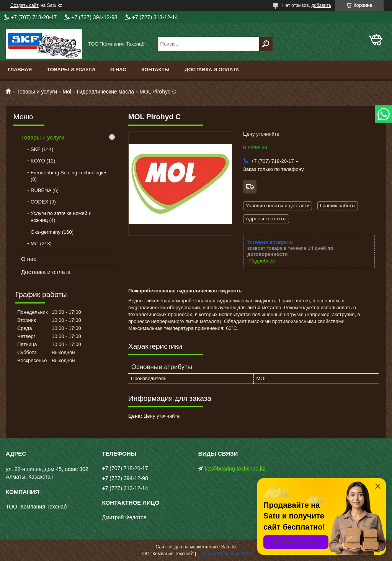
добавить (321, 5)
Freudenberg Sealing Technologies (69, 173)
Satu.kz (229, 547)
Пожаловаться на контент (225, 554)
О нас (118, 70)
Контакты (156, 70)
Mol (67, 92)
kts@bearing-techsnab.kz (235, 469)
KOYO (38, 161)
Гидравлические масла (106, 92)
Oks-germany (46, 232)
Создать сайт (24, 5)
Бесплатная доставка (250, 187)
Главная (20, 70)
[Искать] (266, 44)
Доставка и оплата (212, 70)
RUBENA (41, 190)
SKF (35, 149)
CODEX (39, 202)
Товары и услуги (71, 70)
